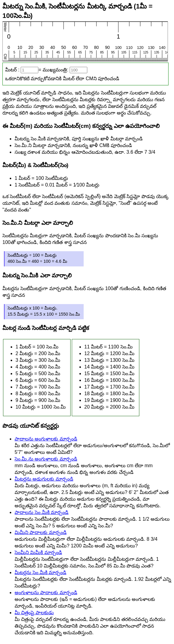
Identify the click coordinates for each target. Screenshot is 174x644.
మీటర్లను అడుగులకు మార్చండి (44, 479)
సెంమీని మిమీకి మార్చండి (38, 552)
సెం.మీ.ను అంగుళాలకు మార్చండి (46, 459)
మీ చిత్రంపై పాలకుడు (34, 613)
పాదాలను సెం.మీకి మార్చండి (42, 512)
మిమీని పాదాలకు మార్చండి (41, 532)
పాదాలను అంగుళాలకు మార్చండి (46, 439)
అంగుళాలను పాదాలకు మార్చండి (46, 593)
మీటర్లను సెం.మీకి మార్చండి (40, 572)
